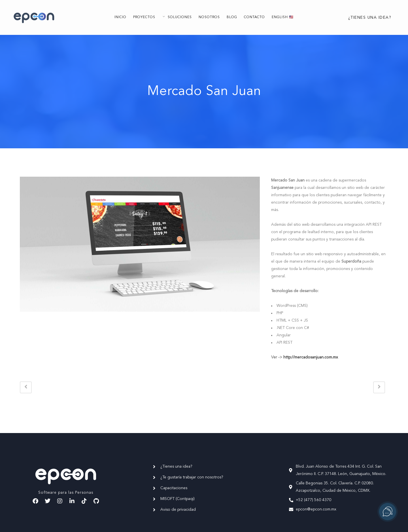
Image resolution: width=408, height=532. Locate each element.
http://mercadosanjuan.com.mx (311, 357)
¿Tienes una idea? (365, 18)
